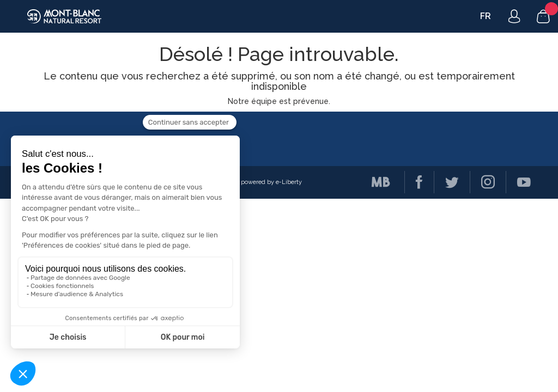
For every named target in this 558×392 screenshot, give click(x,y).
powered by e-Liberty (271, 182)
